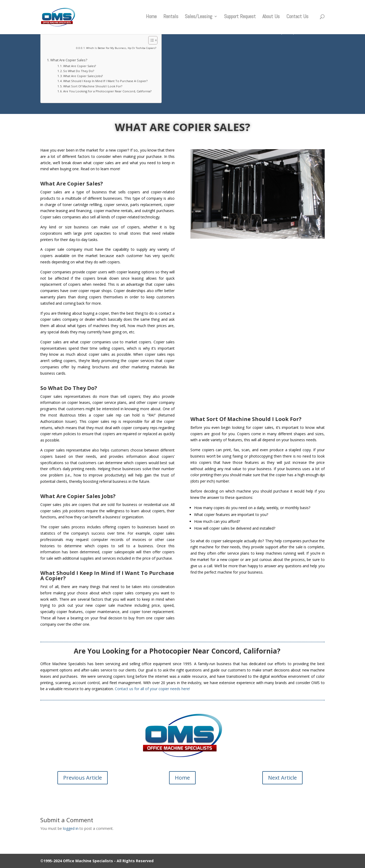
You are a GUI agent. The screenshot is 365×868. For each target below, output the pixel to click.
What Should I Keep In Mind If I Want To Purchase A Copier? (105, 81)
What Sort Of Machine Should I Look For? (93, 86)
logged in (71, 828)
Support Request (240, 19)
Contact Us (297, 19)
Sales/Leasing (199, 19)
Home (151, 19)
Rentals (171, 19)
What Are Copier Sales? (69, 60)
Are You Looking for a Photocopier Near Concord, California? (110, 91)
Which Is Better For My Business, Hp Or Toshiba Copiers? (121, 48)
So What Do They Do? (79, 71)
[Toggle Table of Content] (150, 40)
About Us (271, 19)
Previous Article (83, 778)
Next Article (282, 778)
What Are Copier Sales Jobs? (83, 76)
